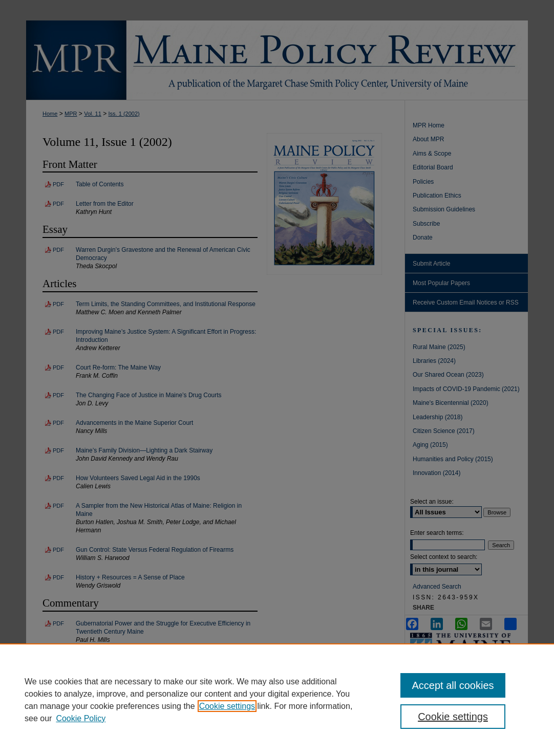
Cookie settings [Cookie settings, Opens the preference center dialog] (453, 717)
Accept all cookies (453, 685)
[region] (277, 700)
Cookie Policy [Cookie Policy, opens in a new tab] (81, 718)
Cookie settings (227, 706)
